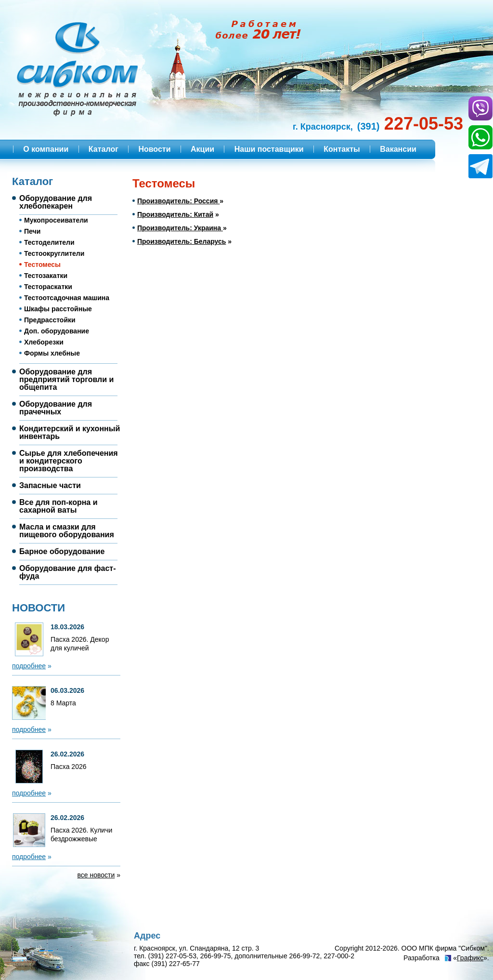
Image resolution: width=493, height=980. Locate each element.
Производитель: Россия (178, 201)
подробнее (29, 666)
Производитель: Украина (180, 228)
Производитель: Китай (175, 214)
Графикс (470, 958)
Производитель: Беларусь (182, 241)
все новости (96, 875)
